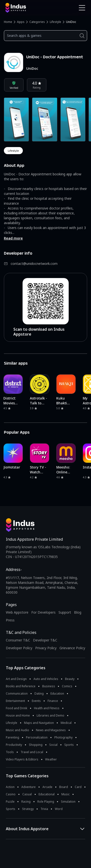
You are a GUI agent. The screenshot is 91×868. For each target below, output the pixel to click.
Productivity (14, 745)
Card (78, 787)
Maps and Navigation (39, 723)
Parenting (12, 737)
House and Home (18, 715)
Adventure (29, 787)
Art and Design (16, 679)
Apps (21, 22)
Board (64, 787)
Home (8, 22)
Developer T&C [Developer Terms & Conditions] (45, 640)
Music (66, 794)
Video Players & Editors (22, 759)
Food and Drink (17, 708)
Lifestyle (55, 22)
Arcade (47, 787)
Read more (13, 238)
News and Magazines (51, 730)
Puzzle (10, 802)
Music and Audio (17, 730)
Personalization (37, 737)
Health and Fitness (47, 708)
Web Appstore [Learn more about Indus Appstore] (17, 612)
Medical (66, 723)
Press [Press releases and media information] (10, 620)
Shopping (36, 745)
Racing (26, 802)
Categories (37, 22)
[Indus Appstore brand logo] (24, 8)
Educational (47, 794)
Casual (27, 794)
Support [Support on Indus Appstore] (65, 612)
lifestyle (13, 151)
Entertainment (15, 701)
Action (10, 787)
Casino (11, 794)
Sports (69, 745)
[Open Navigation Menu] (82, 8)
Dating (39, 693)
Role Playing (46, 802)
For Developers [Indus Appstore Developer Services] (43, 612)
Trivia (44, 809)
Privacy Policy (46, 648)
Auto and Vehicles (46, 679)
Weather (51, 759)
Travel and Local (32, 752)
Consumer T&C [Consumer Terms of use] (18, 640)
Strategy (28, 809)
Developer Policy (19, 648)
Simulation (68, 802)
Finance (53, 701)
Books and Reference (21, 686)
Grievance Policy (72, 648)
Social (53, 745)
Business (49, 686)
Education (57, 693)
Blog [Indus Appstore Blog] (78, 612)
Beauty (70, 679)
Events (36, 701)
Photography (63, 737)
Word (59, 809)
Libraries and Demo (50, 715)
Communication (17, 693)
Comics (67, 686)
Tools (10, 752)
